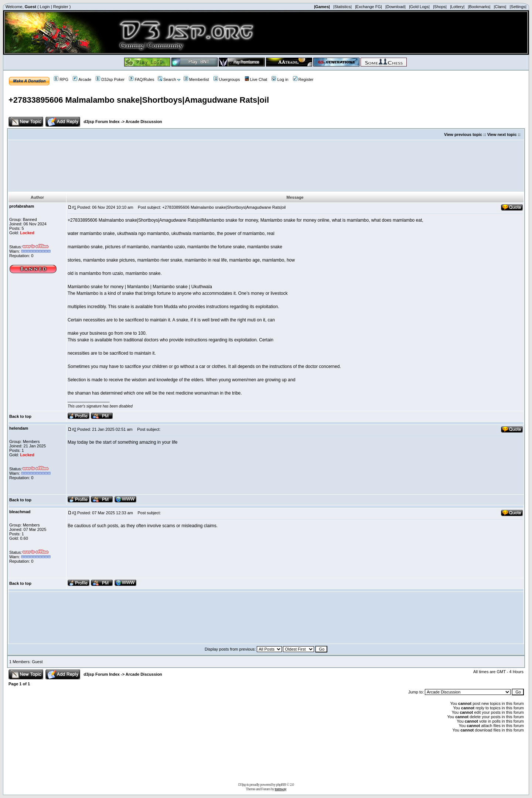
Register (61, 7)
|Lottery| (457, 7)
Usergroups (227, 79)
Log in (280, 79)
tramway (281, 789)
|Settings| (518, 7)
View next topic (502, 134)
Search (167, 79)
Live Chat (256, 79)
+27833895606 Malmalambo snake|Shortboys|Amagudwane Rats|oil (139, 100)
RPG (61, 79)
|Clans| (500, 7)
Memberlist (196, 79)
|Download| (395, 7)
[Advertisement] (266, 166)
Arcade (82, 79)
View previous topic (463, 134)
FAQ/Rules (141, 79)
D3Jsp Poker (110, 79)
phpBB (281, 784)
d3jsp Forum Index (102, 122)
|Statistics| (342, 7)
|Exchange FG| (369, 7)
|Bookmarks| (479, 7)
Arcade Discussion (144, 122)
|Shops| (440, 7)
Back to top (20, 416)
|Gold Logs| (419, 7)
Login (45, 7)
